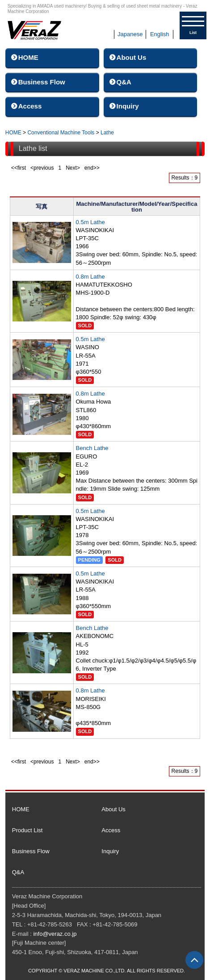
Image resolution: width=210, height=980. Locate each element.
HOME (28, 57)
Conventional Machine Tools (61, 133)
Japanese (130, 34)
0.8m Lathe (90, 277)
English (160, 34)
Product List (27, 830)
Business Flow (42, 82)
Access (30, 106)
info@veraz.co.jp (55, 934)
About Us (132, 57)
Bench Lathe (92, 448)
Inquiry (128, 106)
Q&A (124, 82)
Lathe (107, 133)
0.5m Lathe (90, 222)
